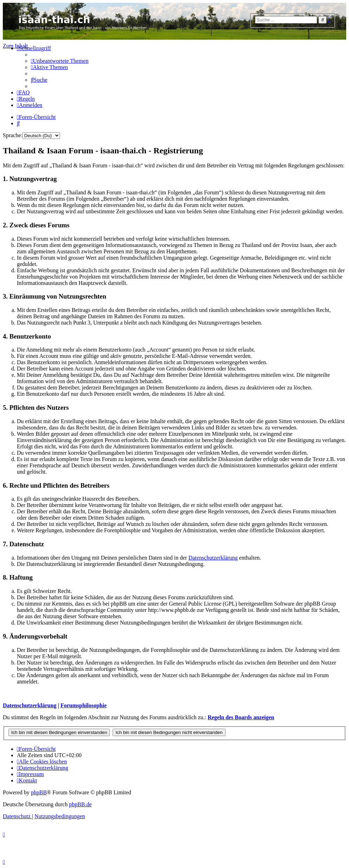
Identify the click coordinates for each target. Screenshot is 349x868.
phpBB (39, 792)
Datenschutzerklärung (213, 558)
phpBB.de (80, 804)
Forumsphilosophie (83, 705)
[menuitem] (60, 61)
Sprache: (13, 135)
